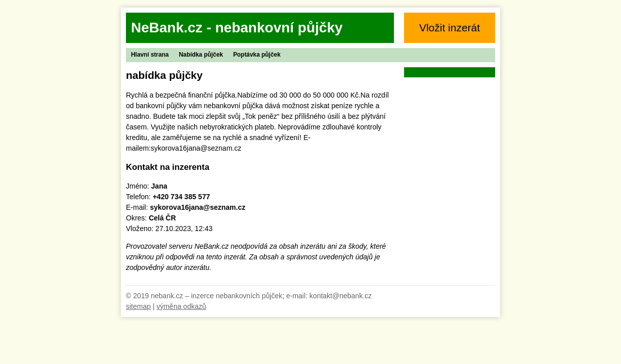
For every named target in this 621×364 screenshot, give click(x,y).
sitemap (138, 306)
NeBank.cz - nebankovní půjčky (237, 28)
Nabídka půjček (201, 55)
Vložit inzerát (450, 28)
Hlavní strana (150, 55)
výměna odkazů (181, 306)
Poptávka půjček (257, 55)
